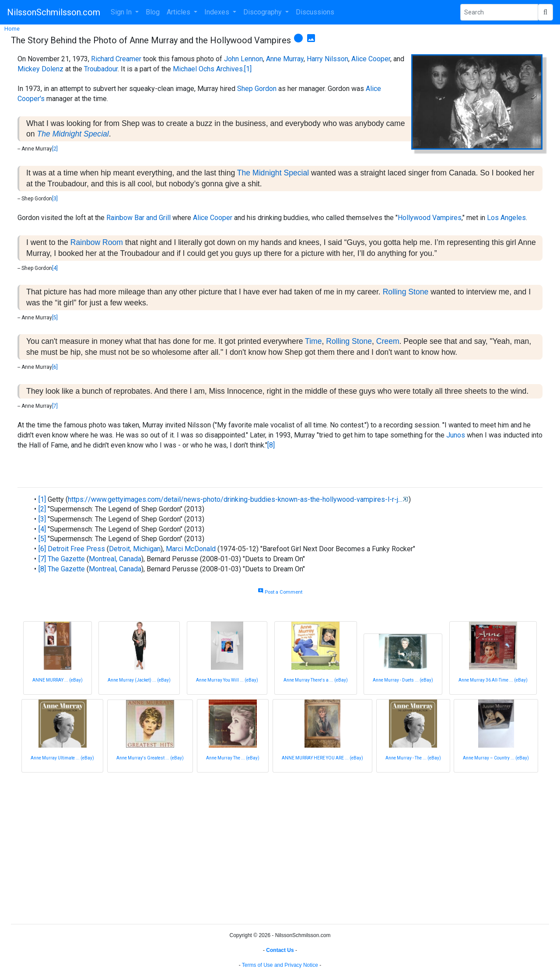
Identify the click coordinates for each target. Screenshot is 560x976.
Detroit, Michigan (135, 549)
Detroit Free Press (76, 549)
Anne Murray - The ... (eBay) (413, 758)
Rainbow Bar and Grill (138, 218)
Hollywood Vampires (430, 218)
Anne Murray (285, 59)
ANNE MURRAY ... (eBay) (58, 680)
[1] (248, 69)
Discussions (315, 12)
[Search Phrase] (499, 12)
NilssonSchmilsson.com (54, 12)
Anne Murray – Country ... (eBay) (496, 758)
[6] (55, 367)
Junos (456, 435)
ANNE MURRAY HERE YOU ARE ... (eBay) (322, 758)
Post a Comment (280, 592)
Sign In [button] (122, 12)
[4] (55, 268)
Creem (388, 341)
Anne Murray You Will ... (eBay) (227, 680)
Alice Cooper (371, 59)
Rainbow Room (97, 242)
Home (12, 29)
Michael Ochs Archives (208, 69)
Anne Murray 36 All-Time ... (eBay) (493, 680)
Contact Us (280, 950)
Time (313, 341)
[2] (55, 149)
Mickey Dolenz (40, 69)
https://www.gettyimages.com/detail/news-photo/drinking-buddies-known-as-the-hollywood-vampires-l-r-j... (235, 499)
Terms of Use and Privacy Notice (280, 965)
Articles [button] (179, 12)
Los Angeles (506, 218)
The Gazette (66, 559)
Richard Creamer (116, 59)
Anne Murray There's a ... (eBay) (316, 680)
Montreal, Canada (115, 559)
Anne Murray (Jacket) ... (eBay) (139, 680)
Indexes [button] (218, 12)
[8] (271, 445)
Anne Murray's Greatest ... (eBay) (150, 758)
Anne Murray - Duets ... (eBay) (403, 680)
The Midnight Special (73, 134)
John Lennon (243, 59)
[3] (55, 199)
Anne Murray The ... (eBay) (233, 758)
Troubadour (101, 69)
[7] (55, 406)
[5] (55, 318)
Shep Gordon (257, 89)
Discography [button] (263, 12)
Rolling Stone (406, 292)
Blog (153, 12)
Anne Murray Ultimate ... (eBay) (62, 758)
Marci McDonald (191, 549)
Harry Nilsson (327, 59)
